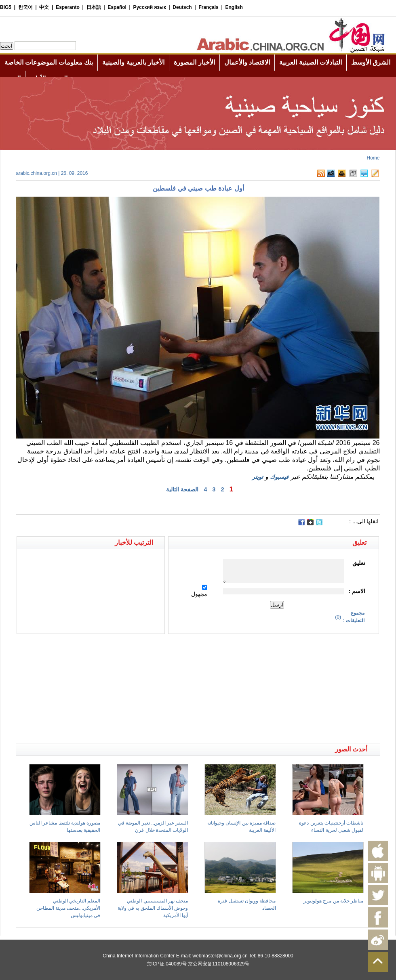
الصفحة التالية (182, 489)
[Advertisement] (107, 648)
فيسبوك (279, 477)
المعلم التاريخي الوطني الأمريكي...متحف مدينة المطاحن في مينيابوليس (68, 908)
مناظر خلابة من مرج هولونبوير (333, 901)
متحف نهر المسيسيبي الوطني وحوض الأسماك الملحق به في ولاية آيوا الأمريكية (153, 908)
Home (373, 158)
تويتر (258, 477)
